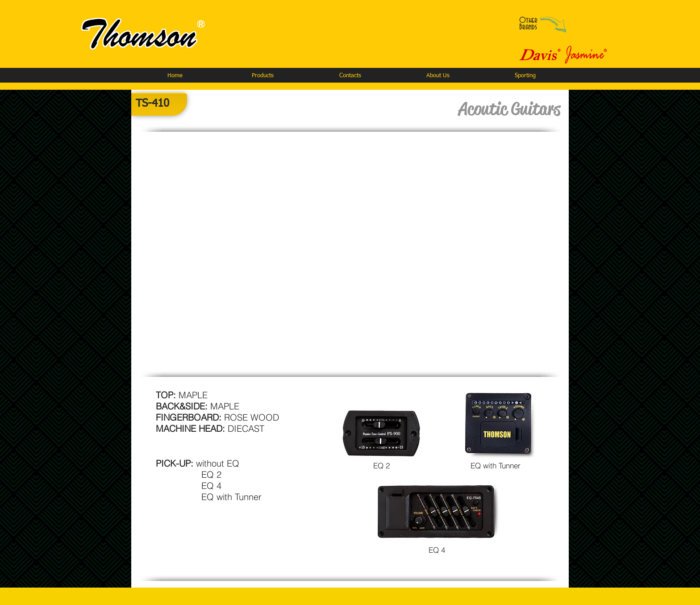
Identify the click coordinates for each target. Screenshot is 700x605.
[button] (262, 76)
